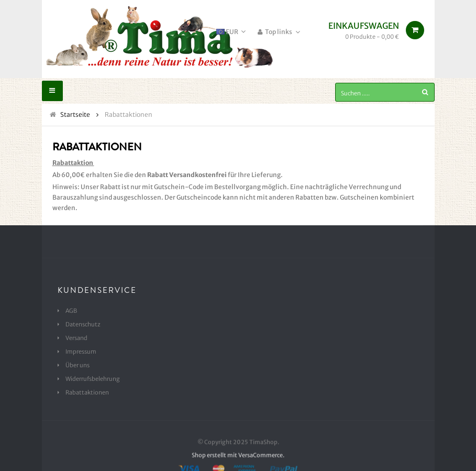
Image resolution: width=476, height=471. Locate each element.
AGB (71, 311)
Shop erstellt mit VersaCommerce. (238, 465)
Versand (76, 338)
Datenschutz (83, 324)
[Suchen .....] (385, 92)
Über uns (78, 365)
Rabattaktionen (87, 392)
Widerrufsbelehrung (93, 379)
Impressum (81, 352)
